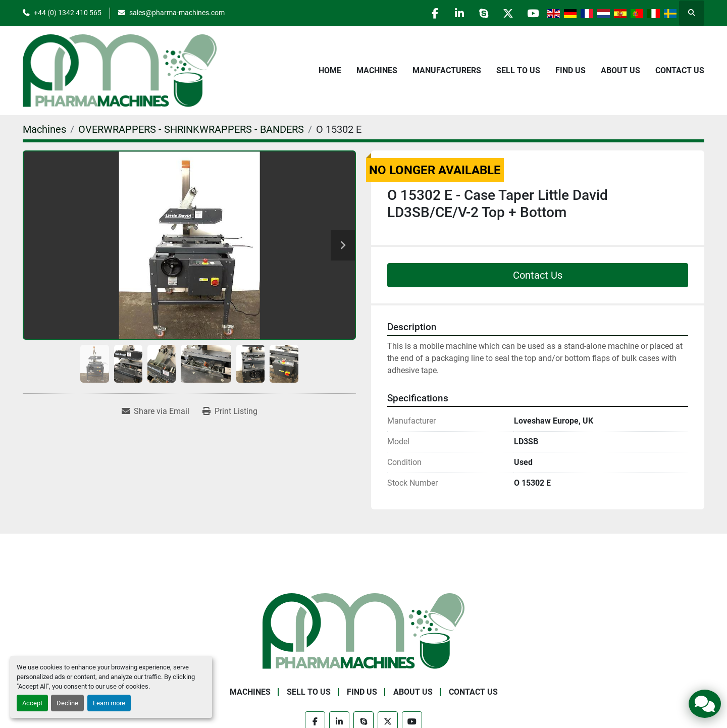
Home (330, 70)
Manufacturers (447, 70)
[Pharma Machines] (363, 630)
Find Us (570, 70)
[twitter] (506, 13)
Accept (32, 703)
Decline (67, 703)
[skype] (481, 13)
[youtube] (532, 13)
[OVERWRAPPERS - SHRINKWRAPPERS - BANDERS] (191, 129)
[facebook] (429, 13)
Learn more (109, 703)
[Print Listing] (230, 411)
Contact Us (680, 70)
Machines (377, 70)
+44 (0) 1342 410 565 (68, 13)
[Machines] (44, 129)
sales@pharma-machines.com (177, 13)
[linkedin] (455, 13)
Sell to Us (518, 70)
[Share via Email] (155, 411)
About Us (620, 70)
